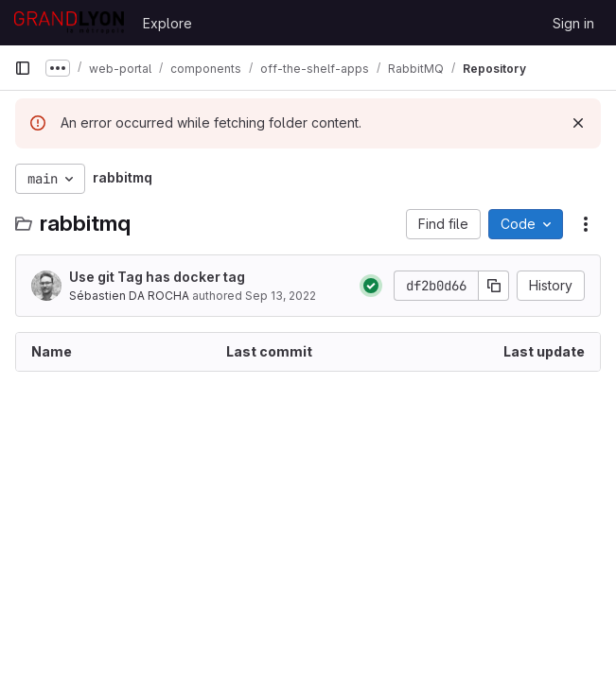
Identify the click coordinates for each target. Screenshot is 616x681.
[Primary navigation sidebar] (23, 68)
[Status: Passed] (371, 286)
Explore (167, 23)
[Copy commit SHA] (494, 286)
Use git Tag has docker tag (157, 277)
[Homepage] (69, 23)
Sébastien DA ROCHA (129, 296)
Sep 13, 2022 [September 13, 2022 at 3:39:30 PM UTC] (281, 296)
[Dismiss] (578, 123)
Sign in (573, 23)
